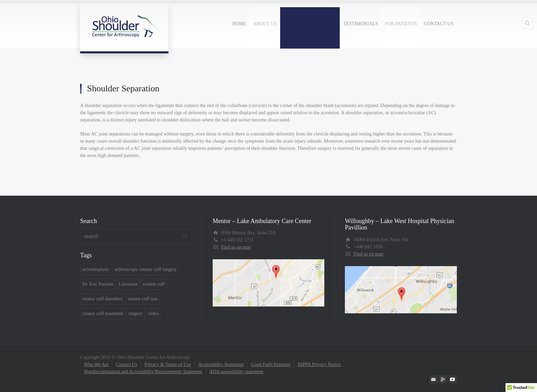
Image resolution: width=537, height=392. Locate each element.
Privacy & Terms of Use (168, 364)
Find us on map (236, 247)
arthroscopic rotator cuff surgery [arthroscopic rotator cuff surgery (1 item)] (146, 269)
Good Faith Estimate (271, 364)
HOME (239, 24)
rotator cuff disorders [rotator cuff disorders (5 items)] (102, 299)
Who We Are (96, 364)
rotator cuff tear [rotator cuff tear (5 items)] (143, 299)
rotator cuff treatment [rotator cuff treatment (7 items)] (103, 313)
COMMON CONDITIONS (310, 24)
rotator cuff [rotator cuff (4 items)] (154, 284)
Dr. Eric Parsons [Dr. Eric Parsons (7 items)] (98, 284)
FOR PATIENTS (401, 24)
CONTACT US (439, 24)
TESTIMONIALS (361, 24)
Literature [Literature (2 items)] (128, 284)
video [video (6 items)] (153, 313)
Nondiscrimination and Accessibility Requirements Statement (143, 372)
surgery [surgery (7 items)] (136, 313)
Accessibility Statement (221, 364)
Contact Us (127, 364)
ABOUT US (265, 24)
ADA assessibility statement (236, 372)
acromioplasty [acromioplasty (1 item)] (96, 269)
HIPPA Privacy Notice (319, 364)
